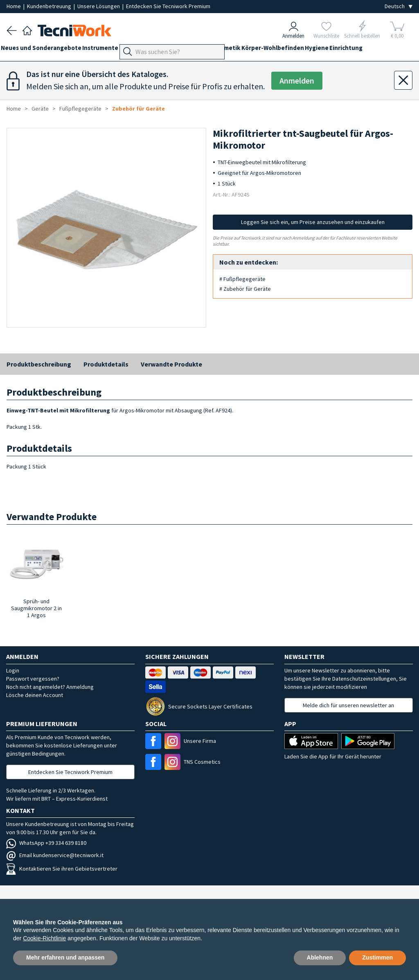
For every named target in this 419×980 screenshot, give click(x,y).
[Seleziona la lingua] (399, 6)
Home (14, 6)
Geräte (146, 50)
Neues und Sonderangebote (47, 50)
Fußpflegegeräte (80, 109)
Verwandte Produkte (171, 364)
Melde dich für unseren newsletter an (348, 705)
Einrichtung (23, 65)
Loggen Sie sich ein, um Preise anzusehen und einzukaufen (313, 222)
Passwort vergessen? (33, 679)
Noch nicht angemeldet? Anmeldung (50, 687)
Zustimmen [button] (377, 957)
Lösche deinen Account (35, 695)
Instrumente (112, 50)
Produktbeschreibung (39, 364)
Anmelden (297, 81)
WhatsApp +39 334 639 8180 (46, 843)
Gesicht (236, 50)
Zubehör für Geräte (139, 109)
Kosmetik (267, 50)
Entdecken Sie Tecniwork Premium (168, 6)
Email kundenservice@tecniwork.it (55, 855)
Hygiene (368, 50)
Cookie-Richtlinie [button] (44, 938)
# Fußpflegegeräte (242, 279)
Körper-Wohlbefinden (318, 50)
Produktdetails (106, 364)
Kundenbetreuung (50, 6)
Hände (209, 50)
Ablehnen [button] (320, 957)
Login (13, 670)
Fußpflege (178, 50)
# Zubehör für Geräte (245, 289)
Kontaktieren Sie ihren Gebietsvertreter (62, 869)
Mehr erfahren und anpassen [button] (65, 957)
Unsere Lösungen (99, 6)
